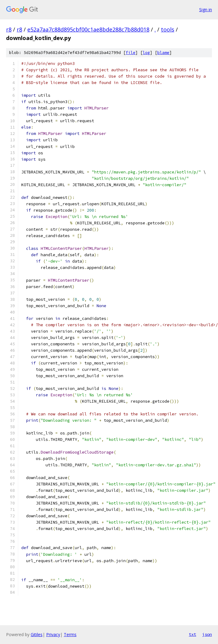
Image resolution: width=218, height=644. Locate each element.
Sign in (206, 10)
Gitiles (37, 634)
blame (163, 53)
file (131, 53)
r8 (9, 29)
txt (192, 634)
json (207, 634)
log (146, 53)
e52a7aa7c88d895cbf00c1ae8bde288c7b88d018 (88, 29)
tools (168, 29)
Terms (70, 634)
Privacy (53, 634)
